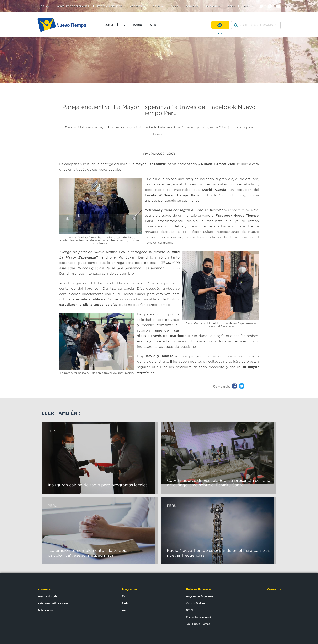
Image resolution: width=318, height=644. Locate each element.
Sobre (109, 25)
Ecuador (192, 6)
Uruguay (249, 6)
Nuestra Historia (47, 596)
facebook (271, 3)
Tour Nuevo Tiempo (198, 624)
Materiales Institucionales (53, 603)
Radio (137, 25)
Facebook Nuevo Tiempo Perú (173, 195)
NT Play (44, 6)
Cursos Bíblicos (196, 603)
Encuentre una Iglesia (199, 617)
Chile (174, 6)
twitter (263, 3)
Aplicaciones (45, 610)
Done (220, 25)
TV (124, 25)
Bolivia (158, 6)
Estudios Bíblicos (110, 6)
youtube (280, 3)
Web (153, 25)
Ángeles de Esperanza (73, 6)
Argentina (138, 6)
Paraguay (213, 6)
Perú (231, 6)
